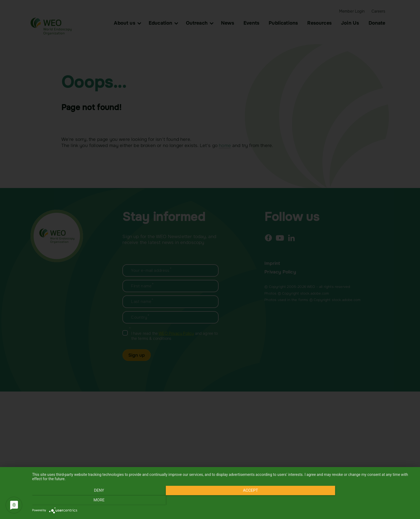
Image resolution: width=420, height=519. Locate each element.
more (357, 501)
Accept (223, 501)
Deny (89, 501)
